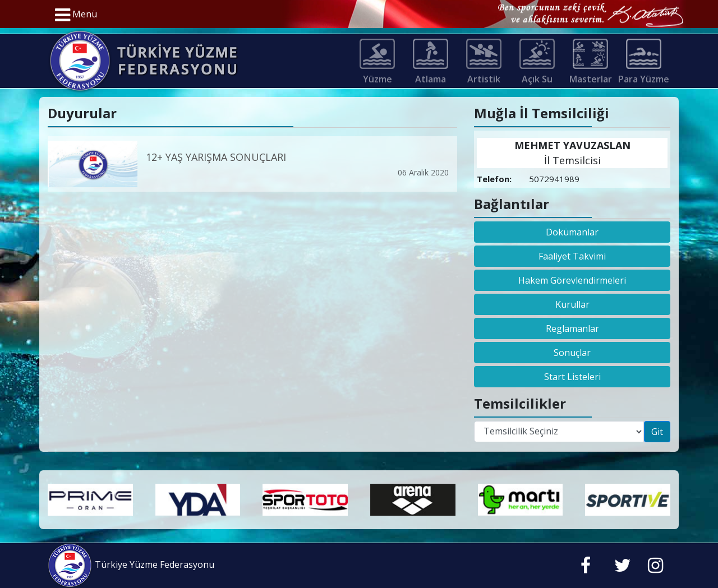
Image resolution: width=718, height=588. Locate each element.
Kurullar (572, 304)
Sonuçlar (572, 353)
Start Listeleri (572, 377)
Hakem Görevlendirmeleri (572, 280)
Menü (76, 15)
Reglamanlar (572, 328)
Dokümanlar (572, 232)
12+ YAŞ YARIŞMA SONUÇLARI (216, 157)
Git (657, 432)
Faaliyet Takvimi (572, 256)
